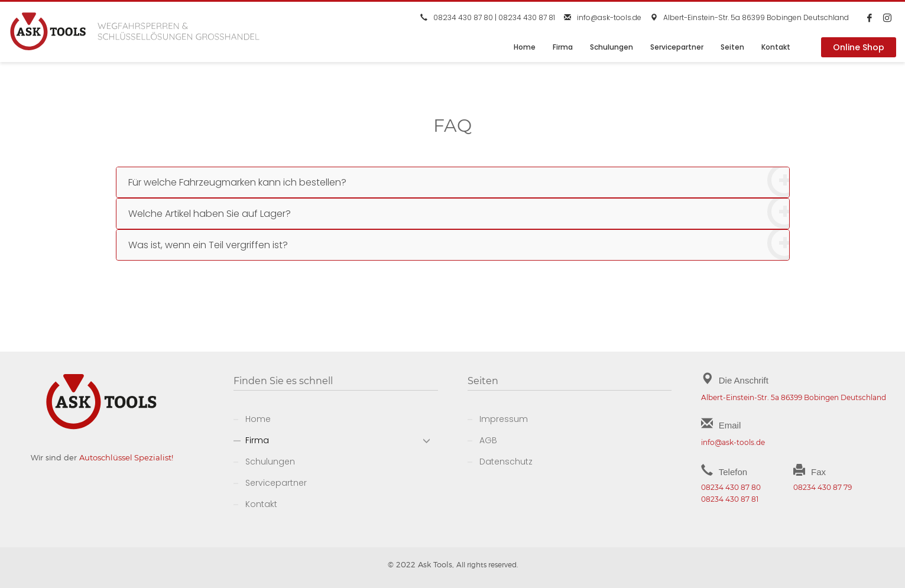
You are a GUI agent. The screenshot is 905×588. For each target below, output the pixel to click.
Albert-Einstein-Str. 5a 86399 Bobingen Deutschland (756, 17)
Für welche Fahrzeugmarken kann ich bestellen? (459, 182)
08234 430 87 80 (463, 17)
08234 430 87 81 (527, 17)
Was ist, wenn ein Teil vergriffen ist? (459, 245)
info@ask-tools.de (609, 17)
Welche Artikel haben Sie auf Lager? (459, 214)
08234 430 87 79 (823, 487)
